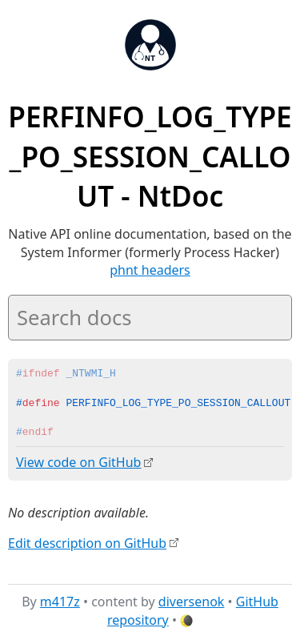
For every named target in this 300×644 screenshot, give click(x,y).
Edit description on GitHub (87, 542)
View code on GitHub (78, 462)
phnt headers (150, 270)
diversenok (192, 602)
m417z (60, 602)
